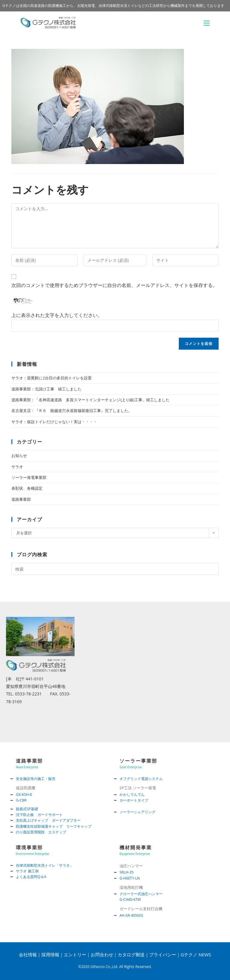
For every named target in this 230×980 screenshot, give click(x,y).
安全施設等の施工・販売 (36, 779)
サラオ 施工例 (27, 871)
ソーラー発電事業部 (29, 477)
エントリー (75, 955)
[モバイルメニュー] (207, 23)
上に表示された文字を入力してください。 (57, 315)
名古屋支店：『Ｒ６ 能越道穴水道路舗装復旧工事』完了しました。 (72, 411)
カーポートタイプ (134, 800)
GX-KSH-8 (24, 795)
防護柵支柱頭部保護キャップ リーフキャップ (54, 826)
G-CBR (21, 800)
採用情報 (50, 955)
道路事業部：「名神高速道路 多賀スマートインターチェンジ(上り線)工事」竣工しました (90, 400)
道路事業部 (21, 499)
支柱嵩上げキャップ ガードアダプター (48, 820)
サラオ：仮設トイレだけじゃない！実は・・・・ (54, 422)
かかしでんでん (132, 795)
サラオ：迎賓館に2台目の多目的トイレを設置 (51, 378)
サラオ (17, 467)
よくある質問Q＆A (31, 877)
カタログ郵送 (131, 955)
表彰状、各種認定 (27, 488)
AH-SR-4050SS (131, 915)
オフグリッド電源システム (141, 779)
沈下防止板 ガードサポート (39, 815)
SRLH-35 (127, 872)
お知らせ (19, 456)
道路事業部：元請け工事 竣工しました (46, 389)
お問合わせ (102, 955)
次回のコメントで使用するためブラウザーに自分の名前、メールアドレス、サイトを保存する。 (114, 285)
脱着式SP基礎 (27, 809)
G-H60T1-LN (130, 878)
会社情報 (28, 955)
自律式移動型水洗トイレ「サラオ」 (45, 865)
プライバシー (163, 955)
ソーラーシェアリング (137, 812)
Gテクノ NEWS (196, 955)
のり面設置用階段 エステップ (41, 832)
